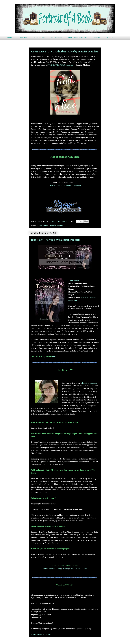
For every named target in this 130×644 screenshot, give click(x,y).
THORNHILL (75, 281)
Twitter (59, 185)
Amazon (85, 297)
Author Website (49, 568)
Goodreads (77, 185)
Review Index (56, 38)
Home (10, 38)
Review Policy (39, 38)
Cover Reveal (43, 225)
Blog (59, 568)
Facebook (67, 185)
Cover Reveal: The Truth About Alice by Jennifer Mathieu (64, 52)
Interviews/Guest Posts (77, 38)
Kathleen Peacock (89, 383)
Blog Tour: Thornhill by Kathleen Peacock (55, 240)
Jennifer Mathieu (56, 225)
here (54, 356)
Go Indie (109, 38)
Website (52, 185)
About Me (22, 38)
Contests (96, 38)
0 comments (63, 221)
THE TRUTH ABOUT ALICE (61, 65)
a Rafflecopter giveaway (41, 634)
